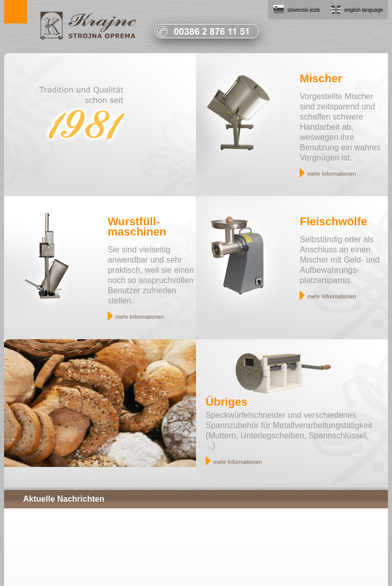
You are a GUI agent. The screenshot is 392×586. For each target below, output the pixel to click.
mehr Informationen (332, 174)
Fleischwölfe (333, 221)
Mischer (321, 78)
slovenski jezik (304, 10)
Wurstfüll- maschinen (137, 227)
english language (364, 10)
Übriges (227, 402)
